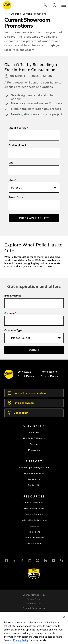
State (12, 180)
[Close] (64, 618)
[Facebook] (7, 560)
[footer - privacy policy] (34, 599)
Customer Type (13, 330)
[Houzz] (46, 560)
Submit (34, 350)
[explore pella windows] (24, 372)
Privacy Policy (21, 641)
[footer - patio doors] (49, 372)
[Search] (45, 5)
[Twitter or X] (14, 560)
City (11, 163)
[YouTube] (53, 560)
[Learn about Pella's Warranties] (34, 574)
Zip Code (10, 313)
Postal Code (16, 197)
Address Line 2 (18, 145)
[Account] (54, 5)
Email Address (13, 296)
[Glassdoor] (61, 560)
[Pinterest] (38, 560)
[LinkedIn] (30, 560)
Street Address (18, 128)
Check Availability (34, 218)
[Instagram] (22, 560)
